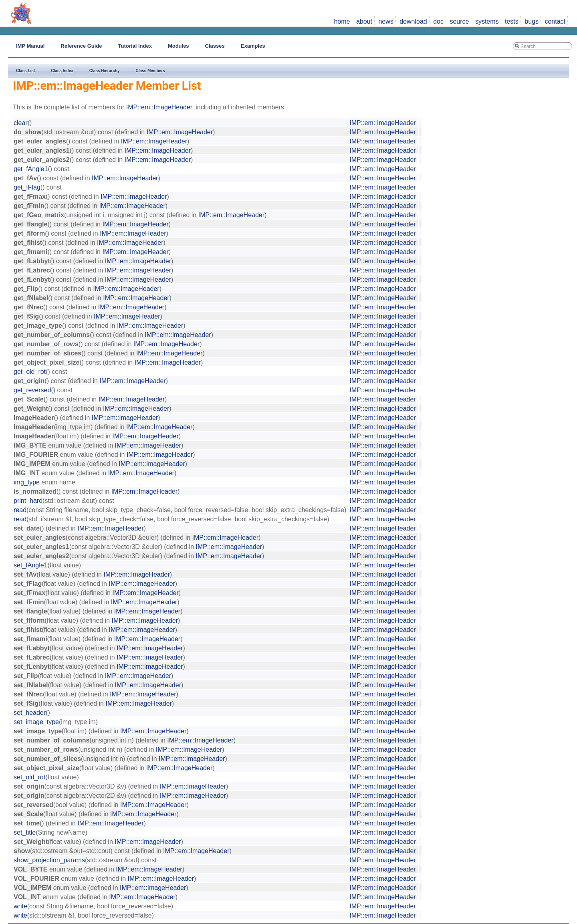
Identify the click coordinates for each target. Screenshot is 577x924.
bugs (532, 21)
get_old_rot (30, 372)
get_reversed (32, 390)
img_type (27, 482)
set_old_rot (29, 777)
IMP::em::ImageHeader (159, 107)
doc (438, 21)
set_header (30, 713)
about (364, 21)
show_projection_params (49, 860)
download (413, 21)
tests (512, 21)
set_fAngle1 (31, 565)
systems (487, 21)
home (342, 21)
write (20, 906)
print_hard (28, 501)
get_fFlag (27, 187)
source (459, 21)
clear (21, 123)
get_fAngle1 (31, 169)
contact (555, 21)
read (20, 510)
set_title (25, 832)
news (386, 21)
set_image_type (36, 722)
